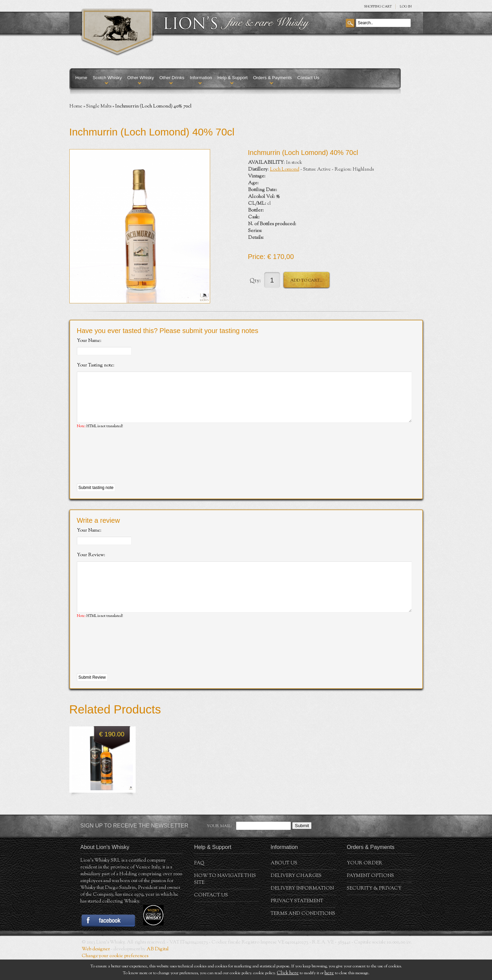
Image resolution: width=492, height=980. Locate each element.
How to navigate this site (225, 900)
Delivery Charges (296, 896)
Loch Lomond (285, 170)
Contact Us (308, 78)
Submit (302, 846)
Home (81, 78)
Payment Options (370, 896)
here (329, 973)
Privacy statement (297, 922)
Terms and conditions (303, 934)
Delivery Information (302, 909)
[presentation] (129, 467)
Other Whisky (140, 78)
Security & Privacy (374, 909)
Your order (365, 884)
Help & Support (232, 78)
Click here (288, 973)
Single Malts (99, 106)
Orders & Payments (272, 78)
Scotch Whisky (107, 78)
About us (284, 884)
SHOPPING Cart (378, 7)
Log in (406, 7)
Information (201, 78)
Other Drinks (172, 78)
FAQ (199, 884)
